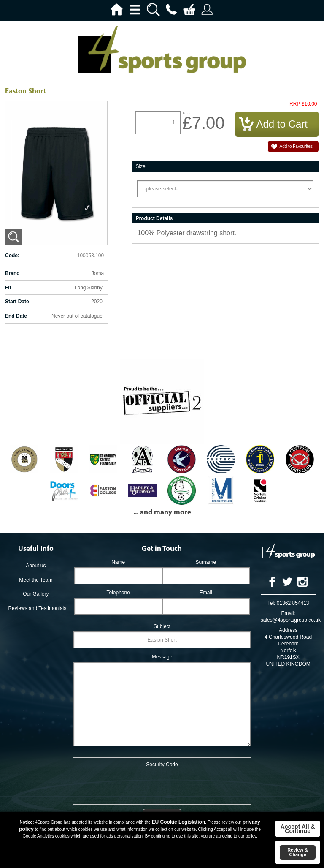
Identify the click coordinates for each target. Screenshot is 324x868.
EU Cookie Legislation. (179, 822)
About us (36, 566)
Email (206, 593)
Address (288, 630)
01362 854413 (293, 603)
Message (162, 657)
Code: (12, 256)
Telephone (118, 593)
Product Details (154, 218)
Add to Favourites (296, 146)
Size (140, 166)
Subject (162, 626)
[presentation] (162, 784)
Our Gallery (36, 594)
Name (118, 562)
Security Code (162, 765)
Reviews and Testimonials (36, 608)
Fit (8, 288)
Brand (12, 273)
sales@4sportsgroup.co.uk (291, 620)
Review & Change (298, 852)
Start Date (17, 302)
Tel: (271, 603)
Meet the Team (36, 580)
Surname (206, 562)
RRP (295, 104)
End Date (16, 316)
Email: (288, 613)
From (186, 113)
